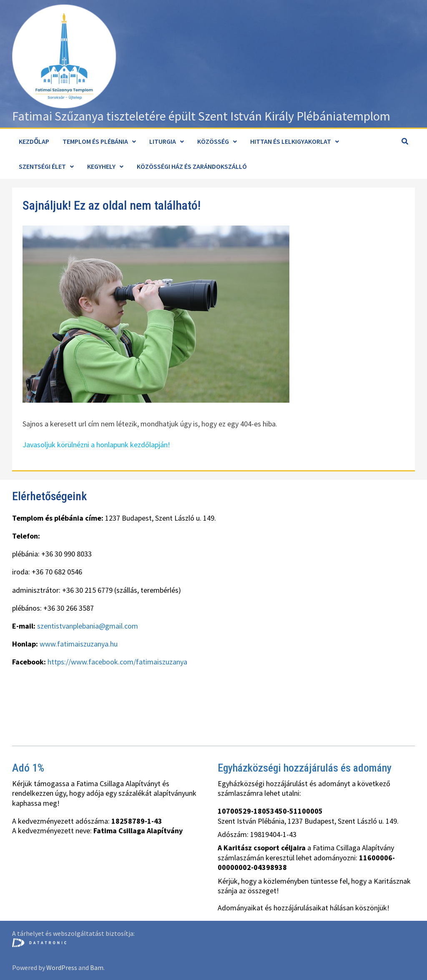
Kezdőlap (34, 141)
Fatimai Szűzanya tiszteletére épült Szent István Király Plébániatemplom (201, 116)
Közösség (213, 141)
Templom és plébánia (95, 141)
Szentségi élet (42, 166)
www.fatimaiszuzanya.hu (79, 644)
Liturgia (163, 141)
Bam (97, 967)
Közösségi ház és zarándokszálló (192, 166)
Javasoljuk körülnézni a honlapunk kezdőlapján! (96, 445)
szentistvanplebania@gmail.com (88, 626)
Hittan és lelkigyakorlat (291, 141)
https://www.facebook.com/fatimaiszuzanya (117, 662)
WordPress (62, 967)
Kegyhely (101, 166)
